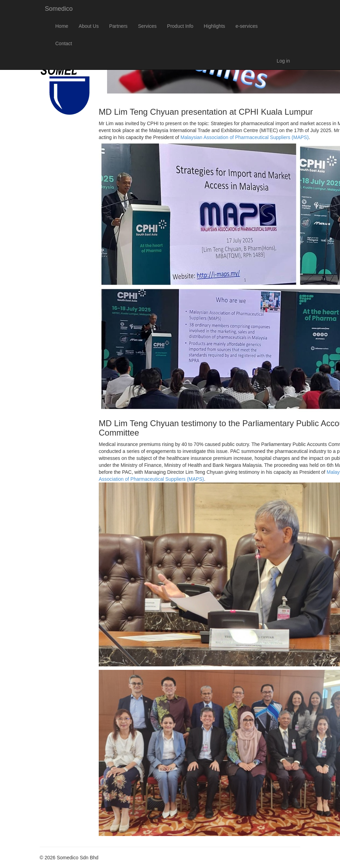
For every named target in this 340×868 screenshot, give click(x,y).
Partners (118, 26)
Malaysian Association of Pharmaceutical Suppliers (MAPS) (245, 137)
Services (147, 26)
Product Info (180, 26)
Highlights (214, 26)
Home (62, 26)
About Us (89, 26)
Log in (283, 61)
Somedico (59, 9)
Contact (64, 43)
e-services (247, 26)
